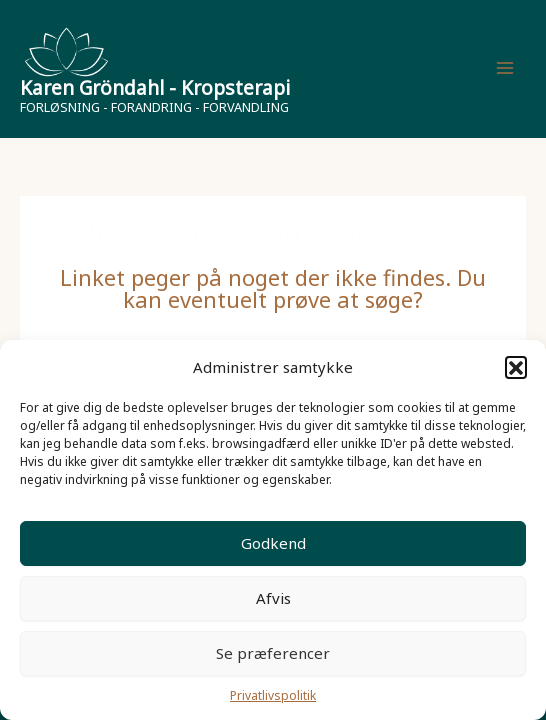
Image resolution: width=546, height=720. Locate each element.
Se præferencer (273, 653)
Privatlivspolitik (273, 695)
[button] (516, 367)
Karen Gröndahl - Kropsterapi (155, 88)
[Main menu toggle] (505, 69)
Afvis (273, 598)
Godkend (273, 543)
